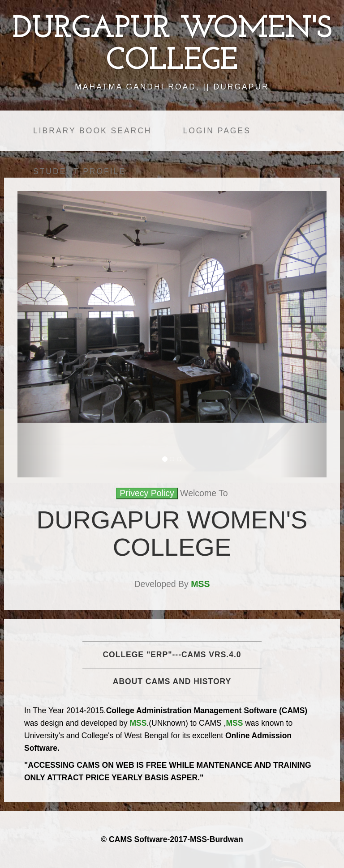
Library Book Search (92, 131)
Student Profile (80, 171)
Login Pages (217, 131)
